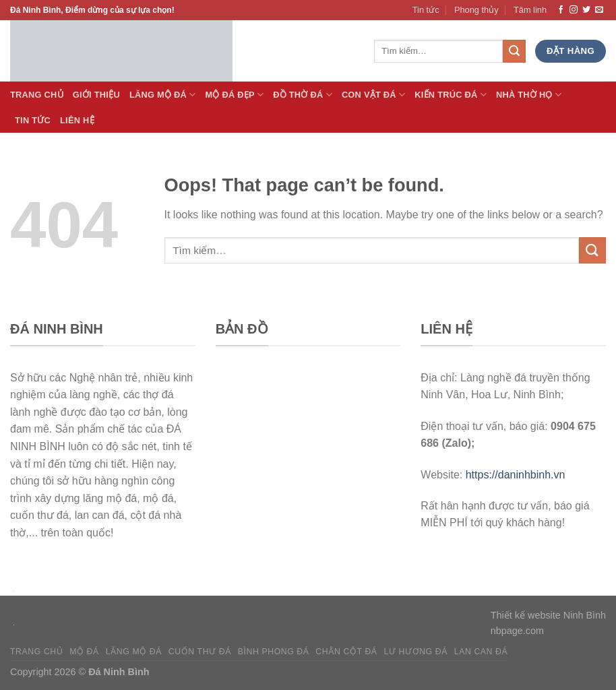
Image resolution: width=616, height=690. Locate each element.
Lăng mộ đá (134, 652)
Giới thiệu (96, 95)
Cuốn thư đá (200, 652)
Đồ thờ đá (303, 95)
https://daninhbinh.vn (516, 475)
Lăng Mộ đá (163, 95)
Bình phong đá (274, 652)
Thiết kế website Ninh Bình (548, 615)
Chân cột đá (346, 652)
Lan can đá (481, 652)
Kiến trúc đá (451, 95)
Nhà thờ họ (529, 95)
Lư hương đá (415, 652)
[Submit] (592, 250)
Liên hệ (77, 120)
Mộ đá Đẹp (234, 95)
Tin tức (426, 10)
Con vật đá (373, 95)
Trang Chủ (37, 95)
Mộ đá (84, 652)
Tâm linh (530, 10)
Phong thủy (476, 10)
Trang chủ (36, 652)
